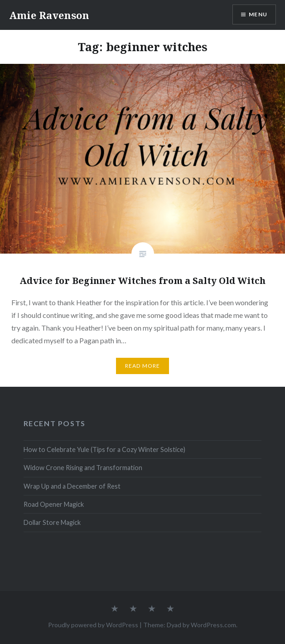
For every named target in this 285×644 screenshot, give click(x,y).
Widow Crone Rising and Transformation (83, 468)
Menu (258, 14)
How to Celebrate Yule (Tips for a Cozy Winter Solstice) (104, 449)
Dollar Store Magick (52, 522)
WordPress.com (213, 625)
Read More (143, 366)
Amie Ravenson (49, 15)
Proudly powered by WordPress (93, 625)
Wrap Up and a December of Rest (72, 486)
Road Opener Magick (54, 504)
